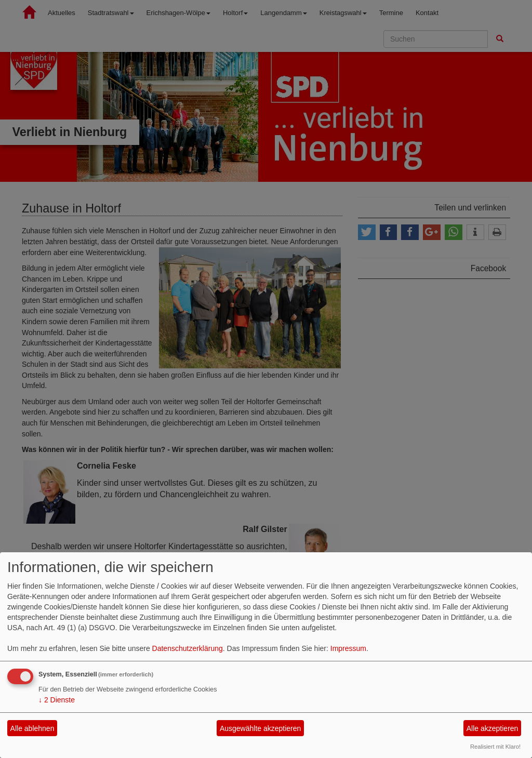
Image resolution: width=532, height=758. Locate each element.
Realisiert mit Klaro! (495, 747)
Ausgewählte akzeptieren (260, 728)
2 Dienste (57, 700)
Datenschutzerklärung (188, 648)
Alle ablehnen (32, 728)
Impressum (348, 648)
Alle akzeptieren (493, 728)
